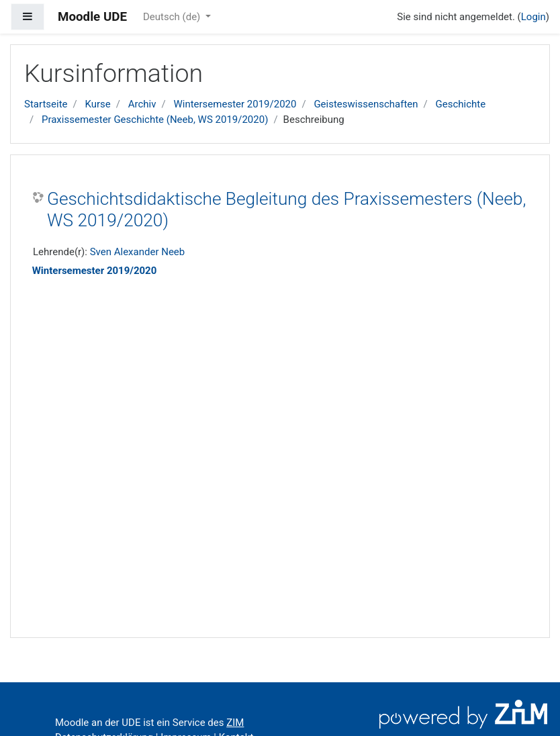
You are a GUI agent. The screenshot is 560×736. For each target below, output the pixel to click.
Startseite (46, 104)
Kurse (97, 104)
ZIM (235, 723)
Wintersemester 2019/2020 (235, 104)
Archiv (142, 104)
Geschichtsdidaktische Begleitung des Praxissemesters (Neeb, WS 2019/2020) (286, 210)
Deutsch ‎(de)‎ (173, 17)
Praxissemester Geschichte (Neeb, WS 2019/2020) (155, 120)
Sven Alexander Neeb (138, 252)
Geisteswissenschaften (366, 104)
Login (533, 17)
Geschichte (461, 104)
